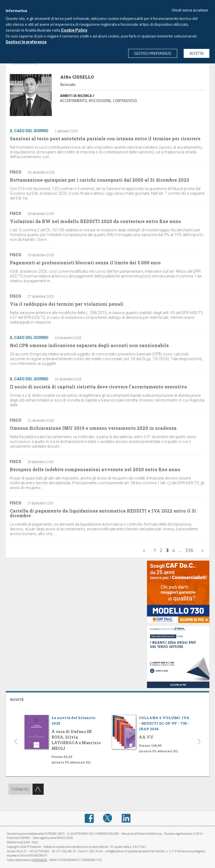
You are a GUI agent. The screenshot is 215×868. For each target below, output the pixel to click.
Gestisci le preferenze (26, 42)
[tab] (107, 699)
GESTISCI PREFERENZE (153, 53)
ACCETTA (197, 53)
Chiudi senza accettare (190, 10)
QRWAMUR (39, 860)
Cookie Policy (74, 30)
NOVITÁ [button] (17, 699)
